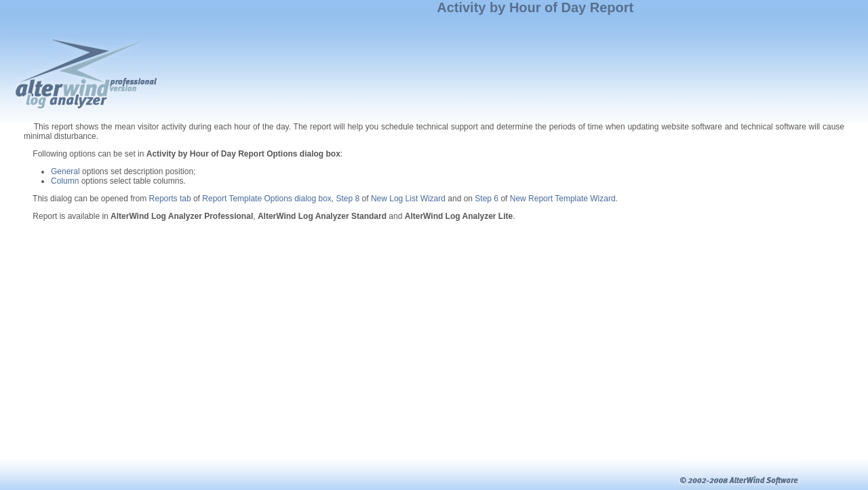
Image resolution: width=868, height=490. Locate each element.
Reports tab (170, 199)
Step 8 (348, 199)
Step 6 (487, 199)
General (65, 171)
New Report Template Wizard (563, 199)
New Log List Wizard (408, 199)
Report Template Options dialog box (267, 199)
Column (65, 181)
